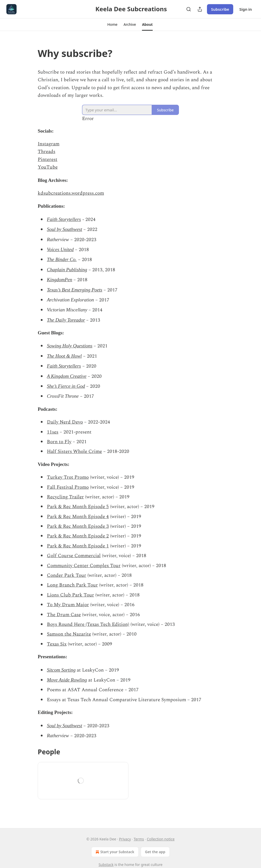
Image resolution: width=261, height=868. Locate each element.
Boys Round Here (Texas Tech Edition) (88, 624)
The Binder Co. (62, 259)
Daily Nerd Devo (65, 422)
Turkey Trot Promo (68, 477)
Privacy (125, 839)
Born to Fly (59, 442)
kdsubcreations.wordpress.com (71, 193)
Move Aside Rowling (67, 680)
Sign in (246, 9)
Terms (139, 839)
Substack (106, 865)
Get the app (155, 852)
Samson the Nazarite (69, 634)
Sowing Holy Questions (70, 346)
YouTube (48, 167)
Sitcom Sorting (61, 670)
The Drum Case (64, 615)
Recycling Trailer (65, 497)
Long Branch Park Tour (72, 585)
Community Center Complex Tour (84, 566)
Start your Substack (114, 852)
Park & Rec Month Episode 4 (78, 517)
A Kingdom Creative (67, 376)
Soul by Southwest (64, 229)
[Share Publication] (200, 9)
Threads (47, 152)
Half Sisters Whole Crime (74, 451)
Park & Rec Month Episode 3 (78, 526)
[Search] (189, 9)
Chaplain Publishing (67, 270)
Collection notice (161, 839)
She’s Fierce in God (66, 386)
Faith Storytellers (64, 219)
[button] (112, 25)
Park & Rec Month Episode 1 (78, 546)
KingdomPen (60, 280)
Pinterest (48, 160)
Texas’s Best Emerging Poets (75, 290)
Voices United (60, 249)
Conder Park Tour (67, 575)
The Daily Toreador (66, 320)
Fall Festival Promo (68, 487)
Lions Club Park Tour (70, 595)
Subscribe (220, 9)
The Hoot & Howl (64, 356)
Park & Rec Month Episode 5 (78, 507)
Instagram (49, 144)
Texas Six (57, 644)
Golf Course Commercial (74, 556)
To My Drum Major (68, 605)
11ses (53, 432)
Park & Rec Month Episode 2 (78, 536)
